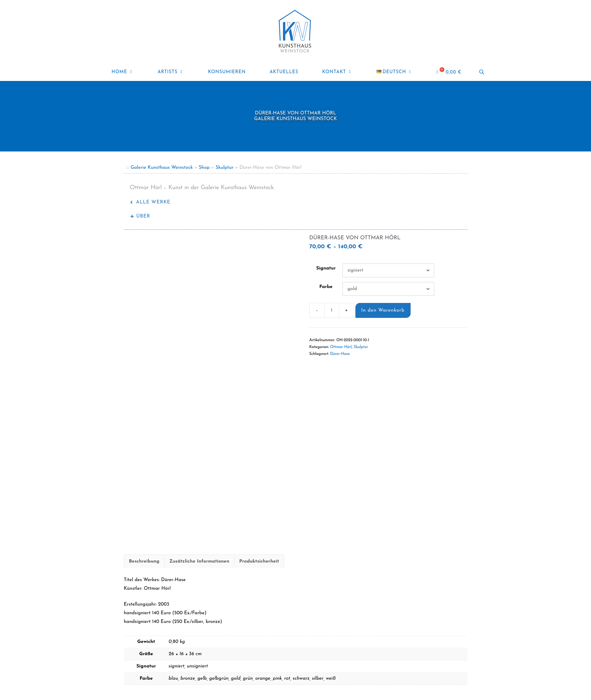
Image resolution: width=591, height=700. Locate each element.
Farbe (326, 287)
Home (129, 72)
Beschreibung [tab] (144, 552)
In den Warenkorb (383, 310)
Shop (204, 168)
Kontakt (343, 72)
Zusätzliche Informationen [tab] (199, 552)
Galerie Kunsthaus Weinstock (162, 168)
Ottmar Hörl (341, 347)
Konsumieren (227, 72)
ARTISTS (177, 72)
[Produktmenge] (332, 310)
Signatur (326, 268)
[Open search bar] (482, 72)
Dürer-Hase (340, 354)
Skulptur (225, 168)
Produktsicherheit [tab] (259, 552)
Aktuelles (284, 72)
